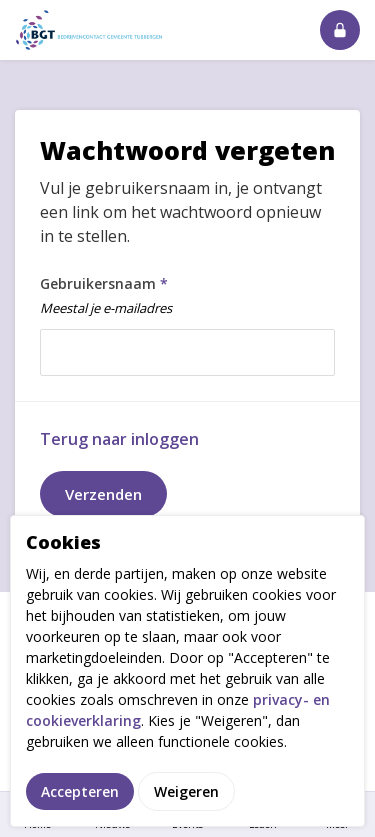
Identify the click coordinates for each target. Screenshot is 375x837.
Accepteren (80, 794)
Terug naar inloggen (119, 439)
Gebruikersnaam (182, 299)
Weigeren (186, 794)
